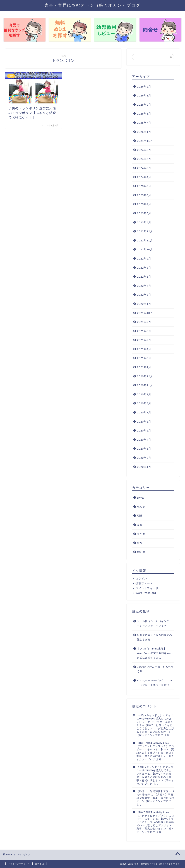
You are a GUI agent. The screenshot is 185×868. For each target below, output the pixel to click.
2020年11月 (145, 385)
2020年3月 (144, 449)
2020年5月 (144, 431)
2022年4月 (144, 286)
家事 (140, 525)
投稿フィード (144, 583)
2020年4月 (144, 440)
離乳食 (141, 552)
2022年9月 (144, 259)
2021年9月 (144, 322)
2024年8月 (144, 150)
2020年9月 (144, 394)
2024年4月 (144, 177)
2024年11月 (145, 141)
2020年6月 (144, 422)
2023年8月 (144, 195)
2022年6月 (144, 277)
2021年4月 (144, 349)
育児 (140, 543)
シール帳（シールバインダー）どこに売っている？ (153, 624)
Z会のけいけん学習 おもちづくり (155, 669)
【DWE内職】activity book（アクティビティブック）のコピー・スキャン (155, 746)
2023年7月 (144, 204)
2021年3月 (144, 358)
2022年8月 (144, 268)
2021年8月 (144, 331)
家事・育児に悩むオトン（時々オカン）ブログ (93, 5)
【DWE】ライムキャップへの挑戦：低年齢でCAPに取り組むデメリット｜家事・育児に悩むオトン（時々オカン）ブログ (155, 825)
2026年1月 (144, 95)
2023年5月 (144, 213)
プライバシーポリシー (19, 864)
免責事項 (40, 864)
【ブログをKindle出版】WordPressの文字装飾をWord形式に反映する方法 (155, 653)
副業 (140, 516)
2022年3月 (144, 295)
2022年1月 (144, 304)
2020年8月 (144, 403)
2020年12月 (145, 376)
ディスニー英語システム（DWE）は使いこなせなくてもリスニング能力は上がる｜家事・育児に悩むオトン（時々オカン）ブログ (155, 729)
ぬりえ (141, 507)
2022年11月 (145, 240)
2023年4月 (144, 222)
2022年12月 (145, 231)
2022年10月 (145, 249)
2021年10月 (145, 313)
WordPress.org (146, 593)
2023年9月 (144, 186)
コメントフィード (147, 588)
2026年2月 (144, 87)
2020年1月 (144, 467)
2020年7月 (144, 412)
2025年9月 (144, 105)
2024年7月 (144, 159)
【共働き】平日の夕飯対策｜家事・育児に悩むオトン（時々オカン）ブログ (155, 798)
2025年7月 (144, 123)
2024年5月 (144, 168)
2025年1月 (144, 132)
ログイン (141, 579)
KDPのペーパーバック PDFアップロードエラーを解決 (155, 683)
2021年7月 (144, 340)
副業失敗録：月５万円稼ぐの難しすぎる (154, 637)
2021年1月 (144, 367)
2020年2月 (144, 458)
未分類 (141, 534)
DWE (140, 498)
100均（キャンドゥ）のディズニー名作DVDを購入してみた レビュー (155, 719)
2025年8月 (144, 114)
